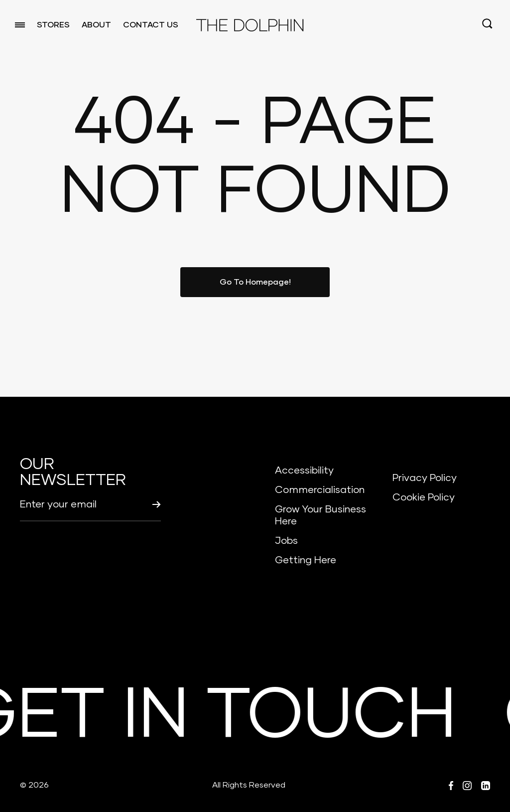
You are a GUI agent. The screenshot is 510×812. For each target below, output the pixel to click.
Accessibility (304, 471)
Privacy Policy (425, 478)
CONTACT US (151, 25)
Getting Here (306, 560)
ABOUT (96, 25)
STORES (53, 25)
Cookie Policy (424, 497)
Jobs (286, 541)
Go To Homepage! (255, 282)
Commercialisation (320, 490)
